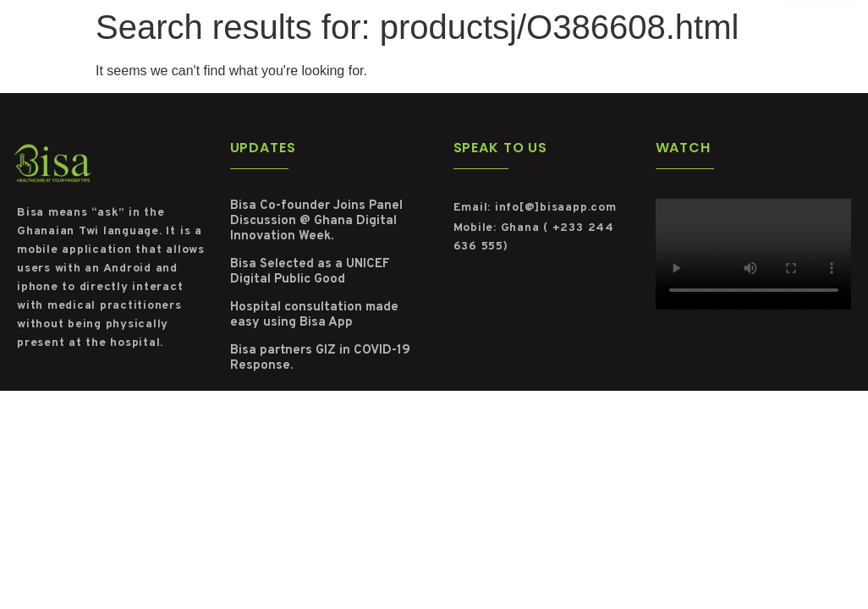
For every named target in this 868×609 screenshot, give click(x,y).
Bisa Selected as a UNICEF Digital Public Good (310, 272)
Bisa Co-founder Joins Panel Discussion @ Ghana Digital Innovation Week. (316, 221)
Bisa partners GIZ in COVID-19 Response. (320, 358)
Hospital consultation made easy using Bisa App (314, 315)
